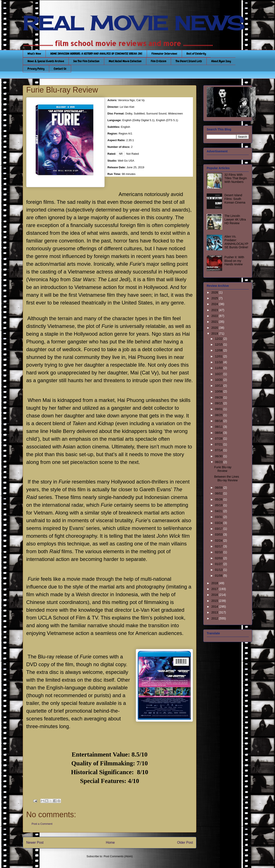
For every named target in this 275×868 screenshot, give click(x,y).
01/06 (219, 576)
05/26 (219, 499)
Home (110, 843)
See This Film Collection (86, 61)
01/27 (219, 564)
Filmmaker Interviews (164, 54)
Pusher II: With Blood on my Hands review (234, 261)
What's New (34, 54)
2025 (215, 298)
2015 (215, 601)
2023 (215, 310)
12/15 (219, 344)
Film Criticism (159, 61)
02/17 (219, 546)
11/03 (219, 368)
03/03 (219, 534)
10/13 (219, 386)
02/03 (219, 558)
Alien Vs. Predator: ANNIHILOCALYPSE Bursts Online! (236, 242)
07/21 (219, 444)
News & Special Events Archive (46, 61)
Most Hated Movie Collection (125, 61)
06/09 (219, 488)
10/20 (219, 380)
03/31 (219, 517)
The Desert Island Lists (189, 61)
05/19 (219, 505)
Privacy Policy (36, 69)
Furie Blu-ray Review (223, 469)
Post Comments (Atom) (118, 856)
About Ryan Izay (221, 61)
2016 (215, 595)
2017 (215, 589)
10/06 (219, 391)
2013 (215, 612)
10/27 (219, 374)
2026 (215, 292)
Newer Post (35, 843)
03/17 (219, 529)
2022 (215, 316)
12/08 (219, 350)
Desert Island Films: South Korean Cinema (235, 199)
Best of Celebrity (196, 54)
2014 (215, 607)
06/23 (219, 462)
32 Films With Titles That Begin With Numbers (236, 178)
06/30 (219, 456)
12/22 (219, 339)
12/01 (219, 356)
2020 (215, 328)
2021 (215, 322)
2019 (215, 334)
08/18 (219, 421)
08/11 (219, 427)
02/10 (219, 552)
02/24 (219, 541)
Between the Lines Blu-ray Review (227, 478)
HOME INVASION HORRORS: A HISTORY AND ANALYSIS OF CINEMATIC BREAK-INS (96, 54)
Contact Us (60, 69)
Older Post (185, 843)
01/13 (219, 570)
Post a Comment (42, 824)
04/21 (219, 511)
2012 (215, 618)
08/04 (219, 433)
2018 (215, 583)
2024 (215, 304)
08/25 (219, 415)
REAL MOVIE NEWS (133, 23)
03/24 (219, 523)
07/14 (219, 450)
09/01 (219, 409)
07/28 (219, 439)
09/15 (219, 403)
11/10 (219, 362)
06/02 (219, 493)
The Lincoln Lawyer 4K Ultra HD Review (235, 219)
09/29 (219, 397)
